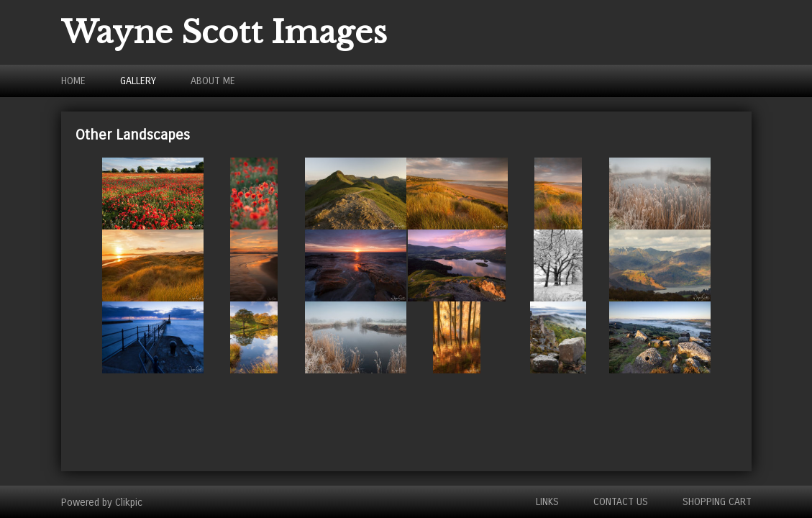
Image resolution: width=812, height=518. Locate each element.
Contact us (621, 502)
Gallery (138, 81)
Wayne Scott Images (224, 32)
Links (547, 502)
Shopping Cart (717, 502)
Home (73, 81)
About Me (213, 81)
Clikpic (129, 502)
